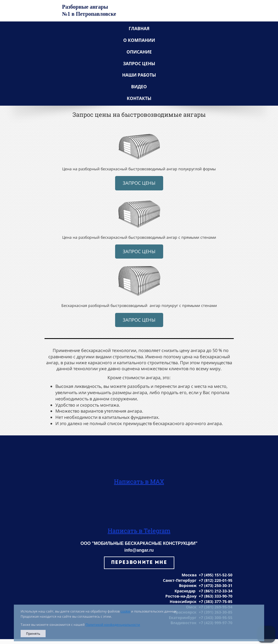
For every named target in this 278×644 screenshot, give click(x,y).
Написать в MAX (139, 481)
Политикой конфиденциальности (113, 625)
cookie (125, 611)
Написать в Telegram (139, 531)
